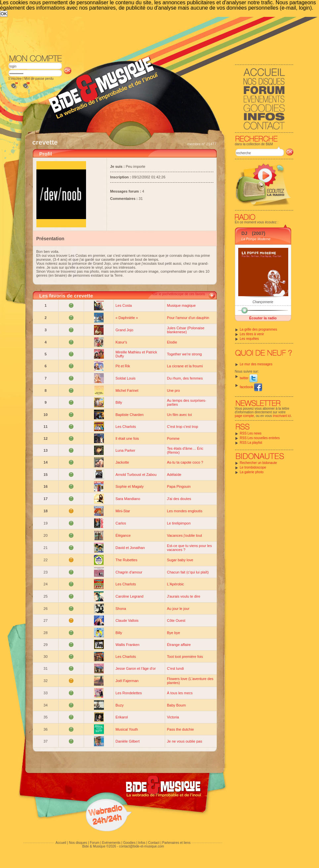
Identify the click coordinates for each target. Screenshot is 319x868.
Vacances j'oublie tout (184, 535)
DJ (245, 233)
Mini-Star (123, 511)
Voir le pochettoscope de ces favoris (178, 294)
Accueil (61, 843)
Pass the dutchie (180, 729)
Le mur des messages (256, 364)
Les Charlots (126, 427)
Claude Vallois (127, 620)
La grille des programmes (259, 329)
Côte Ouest (176, 620)
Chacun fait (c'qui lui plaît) (188, 572)
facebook (251, 387)
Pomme (173, 438)
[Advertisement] (126, 67)
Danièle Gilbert (128, 741)
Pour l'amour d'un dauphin (188, 318)
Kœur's (121, 342)
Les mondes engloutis (184, 511)
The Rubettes (126, 560)
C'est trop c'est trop (182, 427)
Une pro (173, 390)
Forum (94, 843)
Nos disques (78, 843)
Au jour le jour (178, 609)
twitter (249, 378)
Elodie (172, 342)
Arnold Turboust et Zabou (136, 475)
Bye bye (173, 633)
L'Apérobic (175, 584)
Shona (121, 609)
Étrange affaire (179, 645)
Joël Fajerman (127, 681)
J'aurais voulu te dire (183, 596)
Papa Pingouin (179, 486)
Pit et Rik (123, 366)
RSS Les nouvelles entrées (260, 438)
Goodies (129, 843)
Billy (119, 402)
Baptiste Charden (130, 415)
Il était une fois (127, 438)
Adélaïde (174, 475)
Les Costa (124, 305)
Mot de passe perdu (39, 79)
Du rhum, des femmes (185, 378)
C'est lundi (175, 668)
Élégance (123, 535)
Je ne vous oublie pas (184, 741)
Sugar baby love (180, 560)
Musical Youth (127, 729)
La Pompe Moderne (256, 239)
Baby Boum (176, 705)
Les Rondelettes (129, 693)
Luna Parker (125, 450)
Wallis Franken (127, 645)
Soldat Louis (126, 378)
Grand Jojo (124, 330)
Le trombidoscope (253, 467)
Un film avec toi (179, 415)
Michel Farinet (127, 390)
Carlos (121, 523)
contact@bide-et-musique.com (142, 846)
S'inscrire (15, 79)
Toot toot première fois (185, 657)
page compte (245, 416)
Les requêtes (250, 339)
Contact (154, 843)
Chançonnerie (263, 302)
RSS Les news (251, 433)
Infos (142, 843)
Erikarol (122, 717)
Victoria (173, 717)
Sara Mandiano (128, 499)
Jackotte (122, 462)
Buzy (119, 705)
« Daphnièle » (127, 318)
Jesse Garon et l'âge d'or (136, 668)
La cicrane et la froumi (185, 366)
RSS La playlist (251, 443)
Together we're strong (184, 354)
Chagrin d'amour (129, 572)
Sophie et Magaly (130, 486)
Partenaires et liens (176, 843)
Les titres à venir (252, 334)
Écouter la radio (263, 318)
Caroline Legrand (129, 596)
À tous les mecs (180, 693)
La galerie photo (252, 472)
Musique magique (181, 305)
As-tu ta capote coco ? (185, 462)
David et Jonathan (130, 548)
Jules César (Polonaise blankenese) (185, 330)
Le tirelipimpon (179, 523)
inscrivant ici (282, 416)
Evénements (111, 843)
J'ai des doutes (179, 499)
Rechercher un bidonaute (258, 463)
